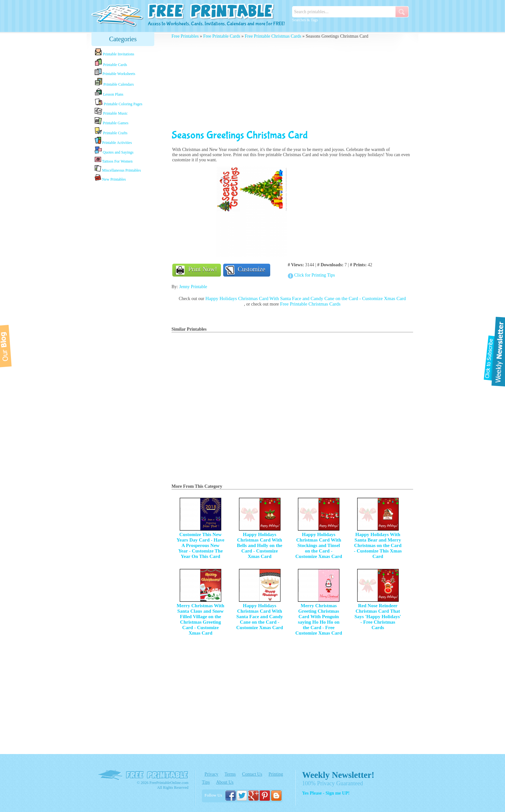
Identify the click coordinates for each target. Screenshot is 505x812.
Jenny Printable (193, 287)
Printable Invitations (114, 52)
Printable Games (112, 121)
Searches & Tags (305, 20)
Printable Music (111, 112)
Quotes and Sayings (114, 151)
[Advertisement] (123, 284)
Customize (252, 269)
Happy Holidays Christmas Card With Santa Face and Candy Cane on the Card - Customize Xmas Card (306, 298)
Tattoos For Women (114, 160)
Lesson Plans (109, 92)
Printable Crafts (111, 131)
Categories (123, 39)
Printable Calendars (114, 82)
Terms (230, 774)
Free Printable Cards (222, 36)
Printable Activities (113, 141)
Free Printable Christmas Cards (273, 36)
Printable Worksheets (115, 72)
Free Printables (185, 36)
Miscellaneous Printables (118, 169)
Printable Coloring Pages (119, 102)
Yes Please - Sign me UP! (326, 793)
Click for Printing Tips (315, 275)
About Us (225, 782)
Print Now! (203, 269)
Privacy (211, 774)
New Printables (110, 178)
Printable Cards (111, 62)
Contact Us (252, 774)
